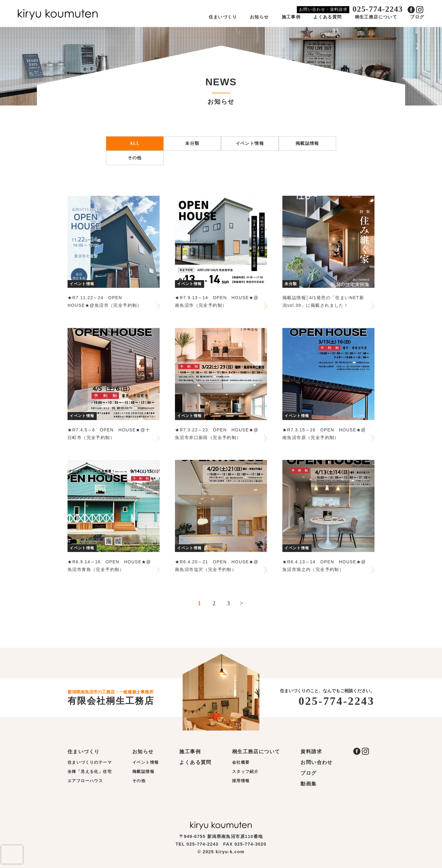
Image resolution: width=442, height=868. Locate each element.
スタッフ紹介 (245, 772)
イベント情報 (250, 143)
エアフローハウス (85, 781)
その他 (135, 158)
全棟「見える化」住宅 (90, 772)
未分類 (192, 143)
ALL (135, 143)
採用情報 (241, 781)
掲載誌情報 (307, 143)
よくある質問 (328, 17)
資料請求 (311, 752)
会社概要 (241, 762)
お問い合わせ (316, 762)
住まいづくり (223, 17)
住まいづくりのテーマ (90, 762)
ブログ (417, 17)
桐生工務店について (376, 17)
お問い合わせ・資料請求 (323, 10)
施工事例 (291, 17)
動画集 (308, 784)
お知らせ (259, 17)
